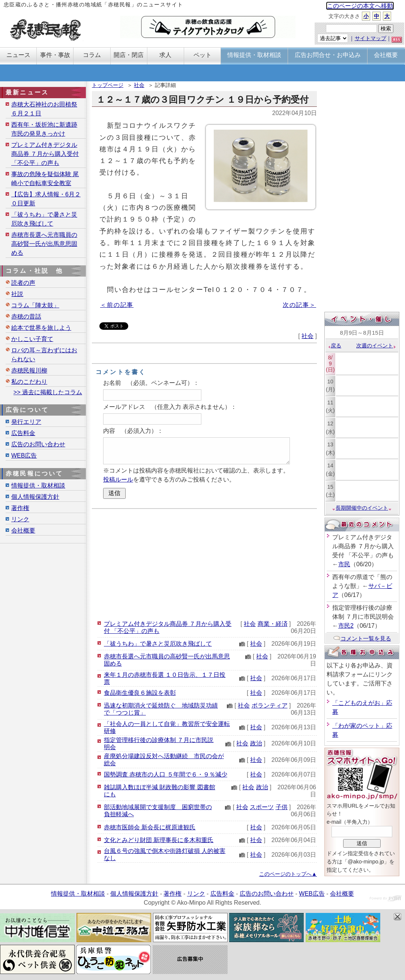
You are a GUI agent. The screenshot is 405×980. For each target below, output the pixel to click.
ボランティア (270, 705)
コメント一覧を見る (362, 638)
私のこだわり (29, 382)
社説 (17, 294)
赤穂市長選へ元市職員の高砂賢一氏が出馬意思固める (44, 244)
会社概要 (23, 530)
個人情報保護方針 (35, 497)
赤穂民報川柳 (29, 370)
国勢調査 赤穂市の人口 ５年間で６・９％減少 (166, 774)
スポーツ (262, 807)
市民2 (346, 626)
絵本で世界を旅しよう (41, 328)
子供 (282, 807)
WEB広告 (24, 456)
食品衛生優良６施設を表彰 (140, 693)
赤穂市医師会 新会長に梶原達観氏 (150, 827)
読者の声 (23, 283)
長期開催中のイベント (362, 508)
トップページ (108, 85)
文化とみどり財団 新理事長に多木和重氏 (159, 840)
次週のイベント (376, 346)
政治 (256, 743)
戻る (334, 346)
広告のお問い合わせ (38, 444)
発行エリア (26, 422)
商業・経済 (273, 624)
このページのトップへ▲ (288, 874)
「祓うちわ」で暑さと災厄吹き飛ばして (158, 644)
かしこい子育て (32, 339)
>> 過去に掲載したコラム (48, 392)
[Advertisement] (204, 563)
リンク (20, 519)
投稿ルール (118, 480)
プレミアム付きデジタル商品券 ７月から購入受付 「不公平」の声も (45, 154)
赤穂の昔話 (26, 316)
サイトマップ (370, 38)
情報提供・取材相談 (38, 486)
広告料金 (23, 433)
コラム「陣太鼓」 (35, 305)
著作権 (20, 508)
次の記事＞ (299, 305)
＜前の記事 (117, 305)
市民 (344, 564)
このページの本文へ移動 (360, 6)
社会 (139, 85)
